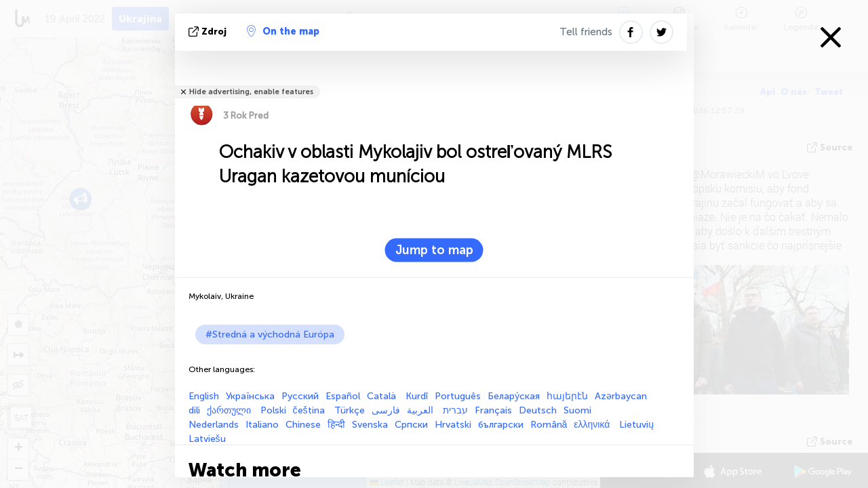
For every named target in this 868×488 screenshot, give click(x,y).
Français (493, 410)
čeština (310, 410)
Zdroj (209, 32)
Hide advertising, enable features (251, 92)
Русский (300, 396)
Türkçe (350, 410)
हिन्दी (336, 425)
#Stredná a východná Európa (270, 334)
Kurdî (417, 396)
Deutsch (538, 410)
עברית (455, 410)
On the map (283, 31)
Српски (411, 425)
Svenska (370, 425)
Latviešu (207, 439)
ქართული (230, 410)
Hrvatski (453, 425)
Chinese (303, 425)
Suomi (577, 410)
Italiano (262, 425)
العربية (421, 410)
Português (458, 396)
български (501, 425)
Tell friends (586, 32)
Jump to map (434, 250)
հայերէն (567, 396)
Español (343, 396)
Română (549, 425)
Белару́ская (514, 396)
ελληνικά (593, 425)
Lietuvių (636, 425)
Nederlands (214, 425)
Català (383, 396)
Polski (273, 410)
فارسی (386, 410)
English (204, 396)
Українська (250, 396)
